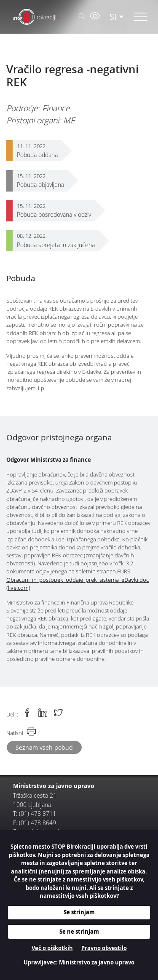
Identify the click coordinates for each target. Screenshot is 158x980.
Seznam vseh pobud (44, 747)
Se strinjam (79, 912)
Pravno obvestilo (104, 948)
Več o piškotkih (52, 948)
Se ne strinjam (79, 932)
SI (113, 17)
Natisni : (21, 732)
